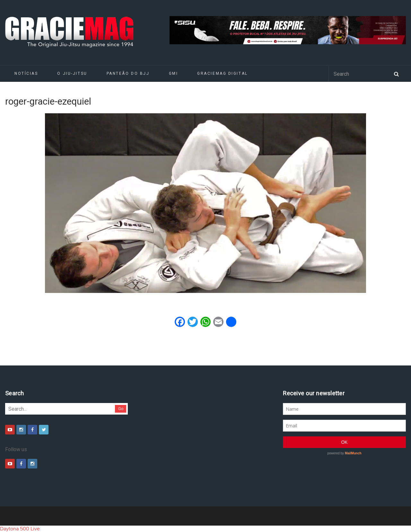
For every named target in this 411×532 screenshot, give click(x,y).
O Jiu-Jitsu (72, 73)
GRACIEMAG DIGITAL (223, 73)
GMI (174, 73)
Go (121, 409)
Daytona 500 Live (20, 529)
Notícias (26, 73)
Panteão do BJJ (128, 73)
